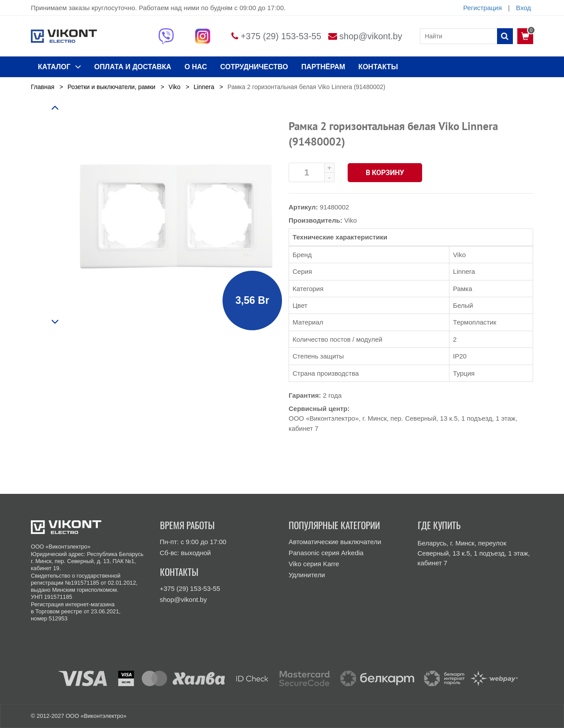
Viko (351, 220)
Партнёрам (323, 67)
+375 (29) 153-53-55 (281, 36)
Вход (523, 8)
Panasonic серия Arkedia (326, 553)
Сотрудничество (254, 67)
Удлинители (307, 575)
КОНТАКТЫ (378, 67)
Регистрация (482, 8)
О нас (196, 67)
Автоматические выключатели (335, 542)
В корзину (385, 173)
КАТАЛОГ (59, 67)
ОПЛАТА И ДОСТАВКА (133, 67)
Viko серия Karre (314, 564)
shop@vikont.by (371, 36)
